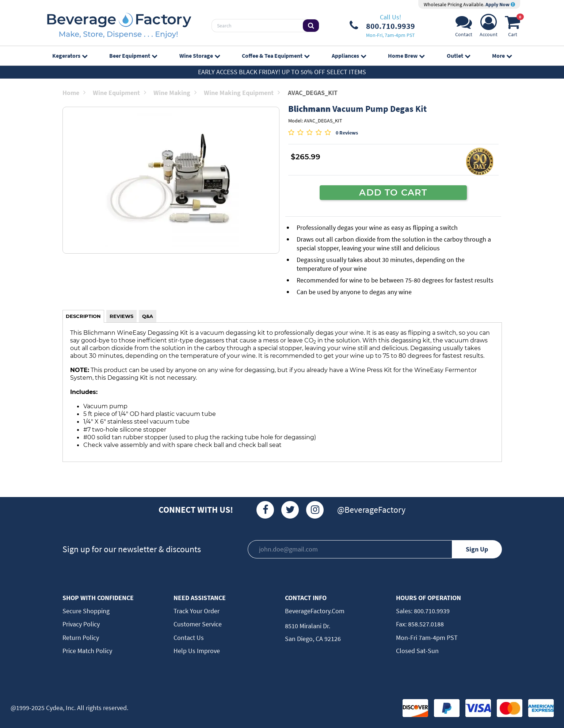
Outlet (458, 56)
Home (74, 93)
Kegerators (70, 56)
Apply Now (500, 4)
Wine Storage (200, 56)
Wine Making (175, 93)
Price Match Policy (87, 651)
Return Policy (81, 638)
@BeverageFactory (371, 510)
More (502, 56)
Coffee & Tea (276, 56)
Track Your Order (197, 611)
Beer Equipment (133, 56)
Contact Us (189, 638)
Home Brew (406, 56)
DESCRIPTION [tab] (83, 316)
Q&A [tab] (148, 316)
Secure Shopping (86, 611)
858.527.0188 (425, 624)
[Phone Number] (382, 26)
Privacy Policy (81, 624)
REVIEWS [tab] (121, 316)
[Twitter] (290, 510)
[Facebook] (265, 510)
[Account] (489, 28)
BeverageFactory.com (315, 611)
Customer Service (198, 624)
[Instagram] (315, 510)
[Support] (464, 28)
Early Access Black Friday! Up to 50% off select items (282, 72)
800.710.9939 (431, 611)
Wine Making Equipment (242, 93)
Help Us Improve (197, 651)
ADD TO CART (393, 192)
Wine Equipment (119, 93)
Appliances (349, 56)
